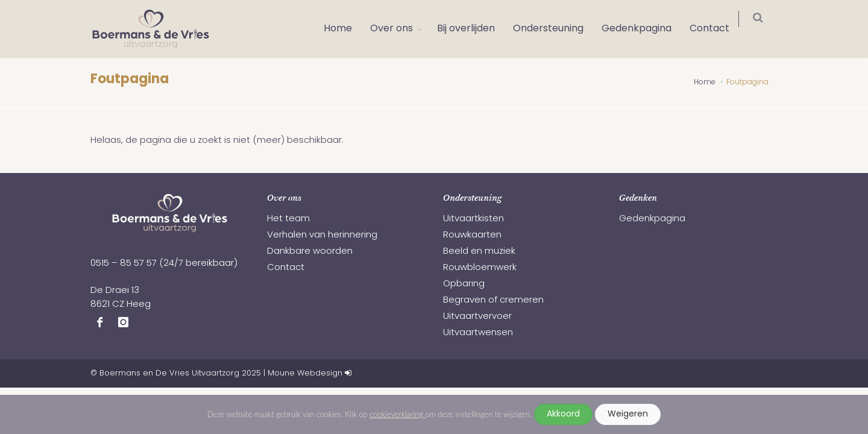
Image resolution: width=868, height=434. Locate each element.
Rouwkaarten (472, 235)
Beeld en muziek (479, 252)
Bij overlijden (474, 29)
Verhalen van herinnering (322, 235)
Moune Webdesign (305, 373)
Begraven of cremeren (493, 300)
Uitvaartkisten (473, 219)
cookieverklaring (397, 414)
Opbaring (464, 284)
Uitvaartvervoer (477, 317)
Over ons (399, 29)
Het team (288, 219)
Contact (717, 29)
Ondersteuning (556, 29)
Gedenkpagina (644, 29)
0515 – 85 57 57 (124, 264)
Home (346, 29)
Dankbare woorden (310, 252)
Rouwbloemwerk (480, 268)
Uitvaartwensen (478, 333)
